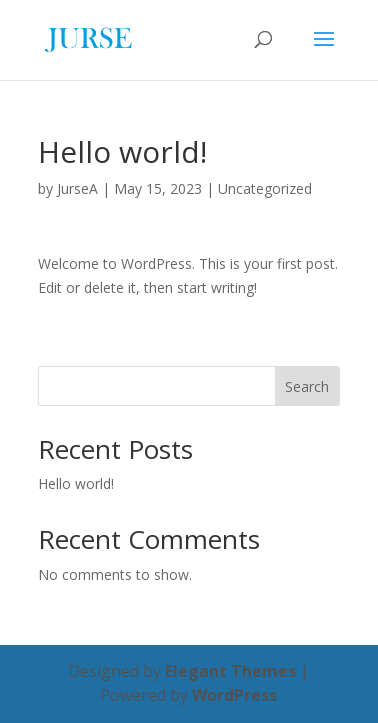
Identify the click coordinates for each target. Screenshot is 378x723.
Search (307, 386)
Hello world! (76, 483)
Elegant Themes (230, 671)
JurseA (77, 188)
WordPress (234, 695)
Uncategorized (265, 188)
